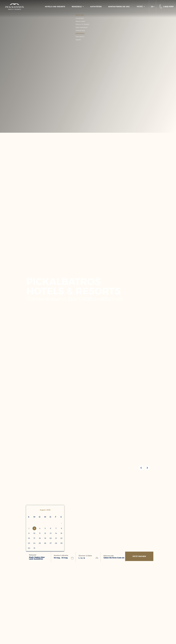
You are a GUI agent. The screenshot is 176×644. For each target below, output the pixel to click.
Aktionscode (108, 556)
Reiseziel (33, 555)
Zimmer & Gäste (85, 556)
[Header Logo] (14, 7)
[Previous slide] (141, 468)
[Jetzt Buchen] (140, 557)
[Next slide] (147, 468)
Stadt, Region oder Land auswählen (37, 558)
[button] (153, 7)
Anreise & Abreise (61, 555)
